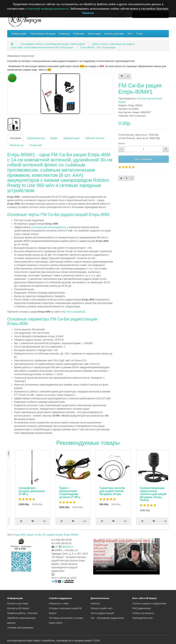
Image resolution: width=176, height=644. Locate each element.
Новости (95, 603)
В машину (64, 34)
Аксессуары (94, 34)
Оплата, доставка (114, 34)
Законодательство (143, 618)
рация (30, 535)
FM (44, 535)
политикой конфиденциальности (48, 9)
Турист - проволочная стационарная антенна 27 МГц (102, 493)
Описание (15, 138)
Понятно (88, 13)
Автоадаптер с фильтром (21, 490)
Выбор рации (19, 34)
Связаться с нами (59, 603)
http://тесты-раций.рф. (74, 312)
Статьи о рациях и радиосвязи (149, 603)
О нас (139, 34)
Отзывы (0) (35, 145)
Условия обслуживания (20, 628)
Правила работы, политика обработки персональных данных (22, 618)
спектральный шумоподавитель (48, 227)
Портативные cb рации (43, 34)
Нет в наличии (144, 159)
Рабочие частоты (95, 138)
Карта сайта (56, 623)
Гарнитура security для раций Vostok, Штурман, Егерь (145, 491)
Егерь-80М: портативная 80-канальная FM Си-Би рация (42, 47)
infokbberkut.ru (64, 547)
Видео (54, 138)
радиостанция (55, 535)
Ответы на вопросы (143, 613)
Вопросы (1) (17, 145)
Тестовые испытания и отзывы (66, 618)
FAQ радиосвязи (142, 608)
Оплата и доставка (18, 603)
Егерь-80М (19, 535)
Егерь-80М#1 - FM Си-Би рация (98, 47)
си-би (38, 535)
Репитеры (79, 34)
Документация (71, 138)
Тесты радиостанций (102, 613)
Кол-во (122, 143)
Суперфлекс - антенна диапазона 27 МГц (65, 491)
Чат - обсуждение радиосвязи (107, 618)
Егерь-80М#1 (71, 535)
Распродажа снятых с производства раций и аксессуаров (53, 44)
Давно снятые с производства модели (114, 44)
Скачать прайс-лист (102, 608)
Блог (130, 34)
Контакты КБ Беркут (18, 608)
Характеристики (36, 138)
